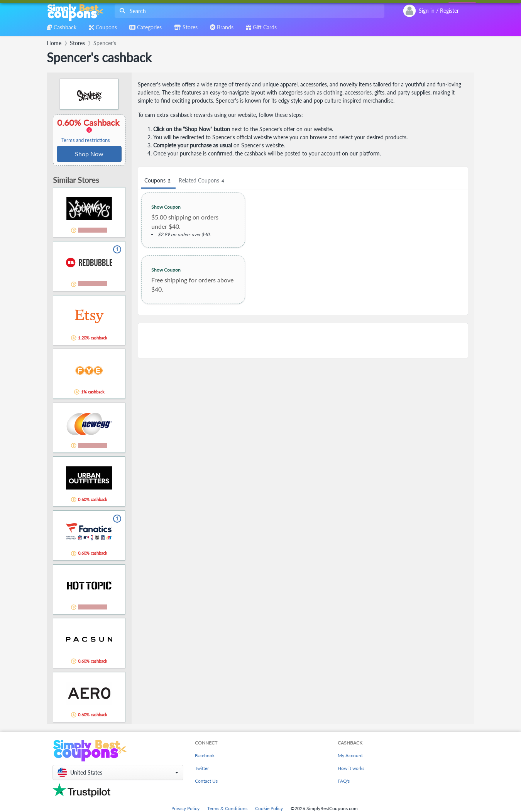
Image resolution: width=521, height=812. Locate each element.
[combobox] (248, 11)
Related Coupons (202, 181)
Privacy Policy (185, 808)
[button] (118, 772)
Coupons (158, 181)
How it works (351, 768)
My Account (350, 755)
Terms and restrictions (86, 140)
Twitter (202, 768)
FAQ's (344, 781)
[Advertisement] (303, 341)
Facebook (205, 755)
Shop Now (89, 154)
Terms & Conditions (227, 808)
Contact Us (206, 781)
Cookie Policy (269, 808)
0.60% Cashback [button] (89, 130)
